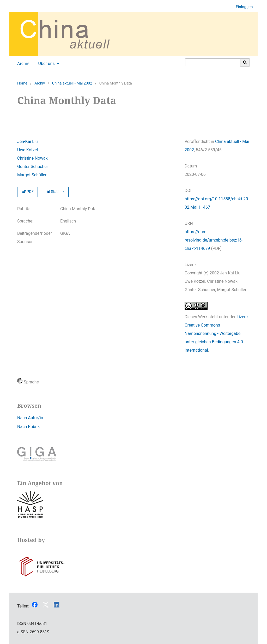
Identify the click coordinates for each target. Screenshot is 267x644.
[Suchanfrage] (213, 62)
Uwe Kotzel (28, 150)
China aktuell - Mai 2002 (72, 83)
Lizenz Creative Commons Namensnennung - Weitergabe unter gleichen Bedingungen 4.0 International (217, 333)
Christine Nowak (32, 158)
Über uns (46, 64)
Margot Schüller (32, 175)
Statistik (55, 192)
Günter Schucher (33, 167)
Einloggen (242, 7)
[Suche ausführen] (245, 62)
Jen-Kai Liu (28, 142)
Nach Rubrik (28, 427)
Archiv (22, 64)
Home (22, 83)
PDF (28, 192)
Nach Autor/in (30, 418)
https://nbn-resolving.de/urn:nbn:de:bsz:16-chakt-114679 (214, 240)
